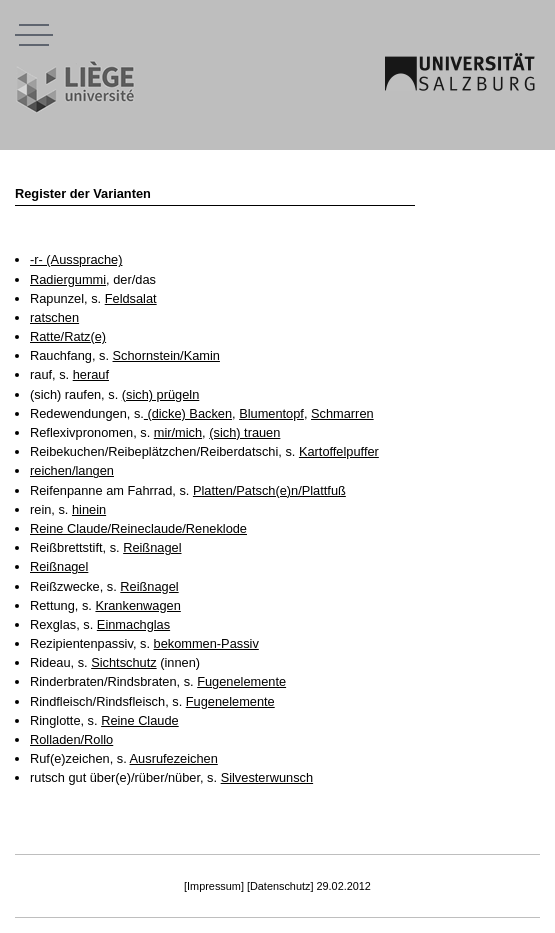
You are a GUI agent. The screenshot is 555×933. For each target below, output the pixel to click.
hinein (89, 509)
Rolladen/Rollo (71, 739)
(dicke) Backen (188, 413)
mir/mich (178, 432)
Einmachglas (133, 624)
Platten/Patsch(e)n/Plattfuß (269, 490)
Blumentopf (271, 413)
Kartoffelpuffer (339, 451)
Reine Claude (140, 720)
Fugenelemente (241, 681)
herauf (91, 374)
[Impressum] (214, 886)
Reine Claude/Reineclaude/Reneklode (138, 528)
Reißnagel (152, 547)
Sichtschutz (123, 662)
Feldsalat (131, 298)
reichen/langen (72, 470)
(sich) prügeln (161, 394)
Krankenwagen (137, 605)
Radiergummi (68, 279)
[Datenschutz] (280, 886)
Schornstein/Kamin (166, 355)
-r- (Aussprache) (76, 259)
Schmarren (342, 413)
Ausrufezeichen (174, 758)
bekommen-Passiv (206, 643)
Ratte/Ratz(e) (68, 336)
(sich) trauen (244, 432)
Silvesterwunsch (267, 777)
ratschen (54, 317)
